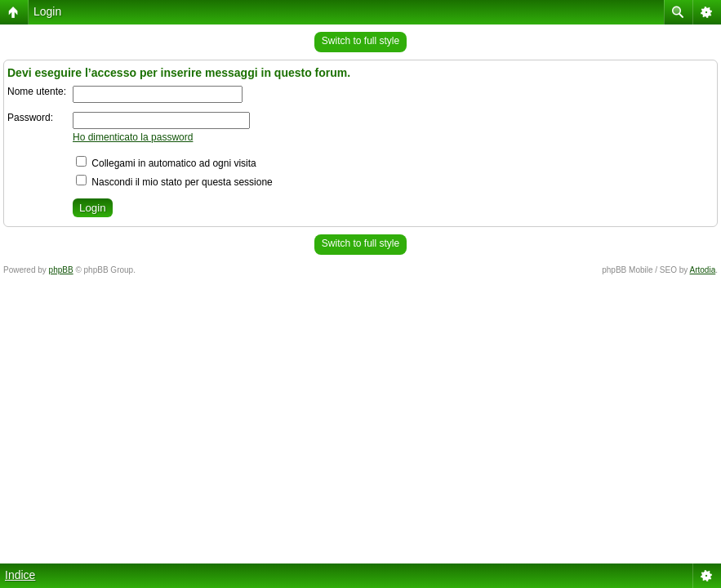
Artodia (703, 270)
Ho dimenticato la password (133, 137)
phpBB (61, 270)
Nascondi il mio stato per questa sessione (174, 182)
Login (47, 11)
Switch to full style (360, 41)
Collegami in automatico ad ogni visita (166, 163)
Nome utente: (37, 91)
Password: (30, 118)
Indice (20, 575)
